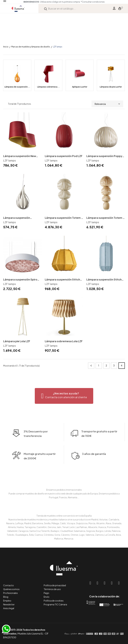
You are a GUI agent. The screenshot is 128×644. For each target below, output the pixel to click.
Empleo (7, 601)
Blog (6, 597)
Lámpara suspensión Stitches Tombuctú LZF (106, 280)
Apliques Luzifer (80, 87)
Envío (47, 597)
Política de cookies (54, 601)
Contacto (8, 585)
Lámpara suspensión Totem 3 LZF (64, 218)
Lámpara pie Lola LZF (17, 341)
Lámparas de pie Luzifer (111, 87)
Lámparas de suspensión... (17, 87)
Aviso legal (9, 608)
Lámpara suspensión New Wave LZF (20, 156)
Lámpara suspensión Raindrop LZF (17, 218)
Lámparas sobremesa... (48, 87)
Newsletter (9, 604)
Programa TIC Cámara (55, 604)
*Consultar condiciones (93, 2)
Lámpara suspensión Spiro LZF (20, 280)
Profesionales (10, 593)
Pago (46, 593)
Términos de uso (52, 589)
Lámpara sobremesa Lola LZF (64, 341)
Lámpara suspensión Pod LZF (64, 156)
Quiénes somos (11, 589)
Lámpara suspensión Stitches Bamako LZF (64, 280)
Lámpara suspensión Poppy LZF (104, 156)
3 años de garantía (94, 466)
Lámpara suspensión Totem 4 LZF (105, 218)
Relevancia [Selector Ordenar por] (107, 104)
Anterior (91, 366)
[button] (64, 396)
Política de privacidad (55, 585)
